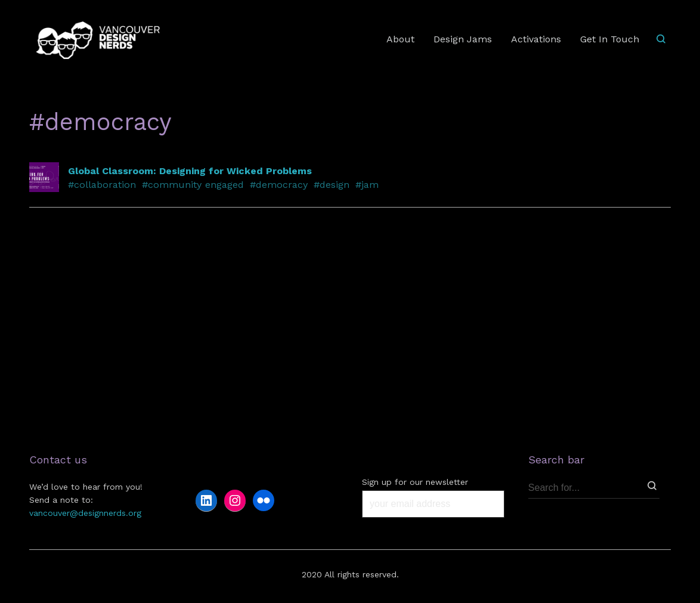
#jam (367, 185)
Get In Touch (610, 39)
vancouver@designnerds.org (85, 513)
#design (332, 185)
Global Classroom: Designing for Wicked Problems (190, 171)
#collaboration (102, 185)
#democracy (279, 185)
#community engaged (193, 185)
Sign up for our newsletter (415, 482)
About (400, 39)
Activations (536, 39)
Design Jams (463, 39)
